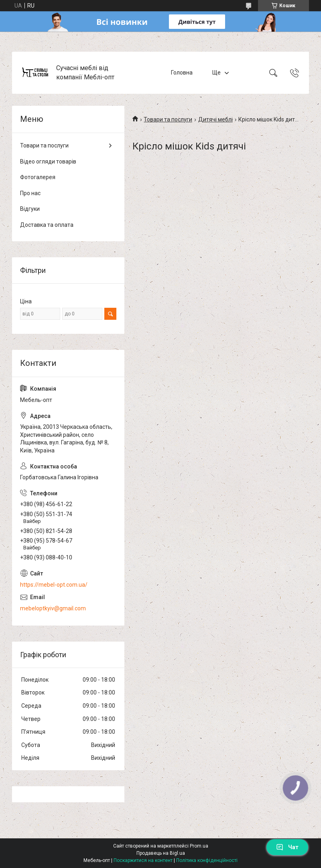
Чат (287, 847)
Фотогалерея (38, 177)
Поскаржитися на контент (143, 860)
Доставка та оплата (47, 225)
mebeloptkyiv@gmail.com (53, 608)
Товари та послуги (168, 119)
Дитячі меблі (215, 119)
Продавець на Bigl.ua (161, 853)
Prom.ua (199, 846)
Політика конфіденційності (207, 860)
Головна (182, 73)
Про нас (30, 193)
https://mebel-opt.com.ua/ (54, 585)
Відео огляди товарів (48, 161)
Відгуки (30, 209)
